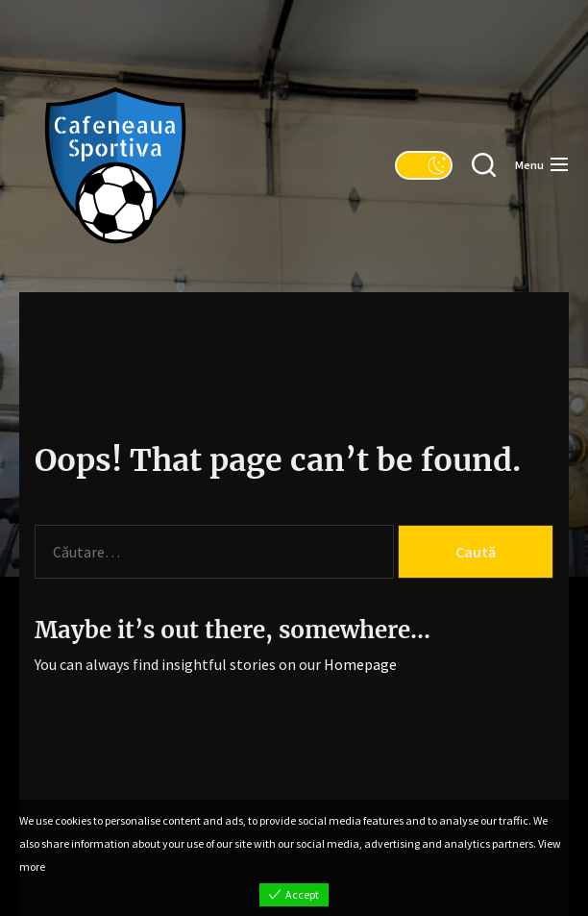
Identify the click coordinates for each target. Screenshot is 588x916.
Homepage (360, 664)
